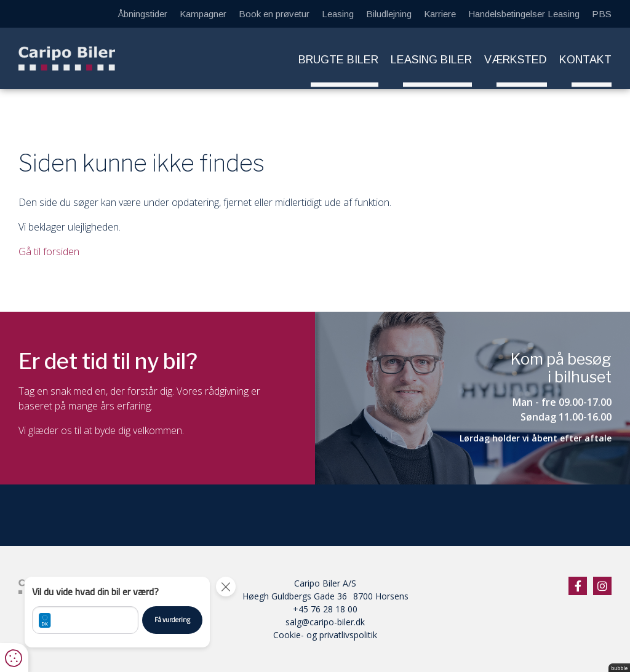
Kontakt (585, 60)
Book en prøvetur (274, 14)
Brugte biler (338, 60)
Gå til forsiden (49, 251)
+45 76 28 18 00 (325, 609)
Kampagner (203, 14)
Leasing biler (431, 60)
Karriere (440, 14)
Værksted (516, 60)
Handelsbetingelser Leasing (524, 14)
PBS (602, 14)
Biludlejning (389, 14)
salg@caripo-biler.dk (325, 622)
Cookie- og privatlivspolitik (325, 635)
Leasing (338, 14)
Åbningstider (142, 14)
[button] (117, 612)
